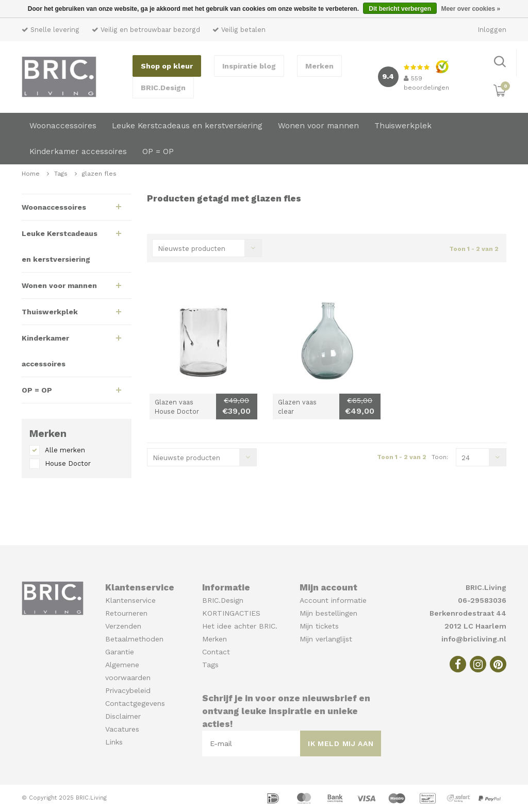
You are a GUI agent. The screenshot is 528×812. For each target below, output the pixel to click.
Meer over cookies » (471, 9)
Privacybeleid (128, 690)
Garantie (120, 652)
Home (31, 174)
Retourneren (126, 613)
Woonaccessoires (63, 126)
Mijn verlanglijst (326, 639)
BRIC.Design (163, 88)
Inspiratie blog (249, 66)
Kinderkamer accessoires (78, 151)
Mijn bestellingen (328, 613)
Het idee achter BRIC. (240, 626)
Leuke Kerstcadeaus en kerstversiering (187, 126)
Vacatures (122, 729)
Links (114, 742)
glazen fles (99, 174)
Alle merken (65, 450)
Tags (61, 174)
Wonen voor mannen (318, 126)
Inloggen (492, 30)
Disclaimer (123, 716)
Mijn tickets (319, 626)
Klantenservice (130, 600)
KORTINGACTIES (231, 613)
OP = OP (158, 151)
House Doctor (68, 463)
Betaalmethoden (134, 639)
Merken (319, 66)
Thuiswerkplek (403, 126)
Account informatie (333, 600)
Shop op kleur (167, 66)
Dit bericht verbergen (400, 9)
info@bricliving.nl (474, 639)
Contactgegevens (135, 703)
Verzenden (123, 626)
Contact (216, 652)
